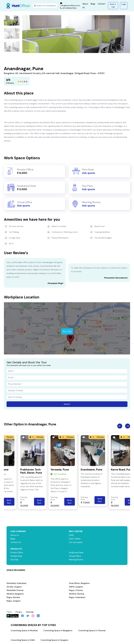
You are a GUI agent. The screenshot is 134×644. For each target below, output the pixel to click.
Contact (102, 4)
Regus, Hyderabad (77, 597)
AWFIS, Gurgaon (76, 587)
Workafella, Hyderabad (16, 583)
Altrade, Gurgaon (14, 587)
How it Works (75, 539)
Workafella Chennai (15, 590)
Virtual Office (75, 556)
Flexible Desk (16, 556)
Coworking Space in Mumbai (24, 630)
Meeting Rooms (76, 560)
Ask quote (89, 173)
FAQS (71, 535)
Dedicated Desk (76, 553)
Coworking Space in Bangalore (58, 630)
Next (128, 426)
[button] (26, 50)
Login (124, 4)
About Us (15, 535)
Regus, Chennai (76, 590)
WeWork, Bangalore (15, 594)
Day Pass (15, 560)
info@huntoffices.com (70, 4)
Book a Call (113, 6)
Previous (120, 426)
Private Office (17, 553)
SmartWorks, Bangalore (79, 583)
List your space (76, 542)
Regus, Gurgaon (14, 601)
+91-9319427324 (68, 8)
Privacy (19, 612)
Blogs (93, 4)
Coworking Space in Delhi (23, 640)
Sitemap (30, 612)
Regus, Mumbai (13, 597)
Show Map (67, 331)
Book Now (9, 502)
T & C (9, 612)
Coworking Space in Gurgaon (54, 640)
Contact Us (16, 542)
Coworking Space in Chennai (92, 630)
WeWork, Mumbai (77, 594)
